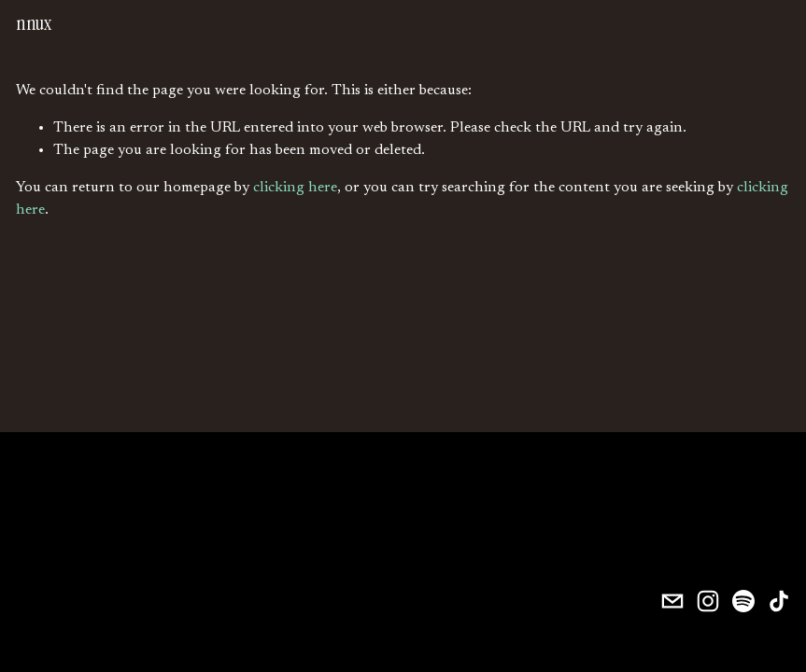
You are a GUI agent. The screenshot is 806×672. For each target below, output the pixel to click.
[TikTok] (779, 601)
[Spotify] (743, 601)
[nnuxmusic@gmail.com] (672, 601)
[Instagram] (708, 601)
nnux (33, 23)
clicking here (295, 188)
